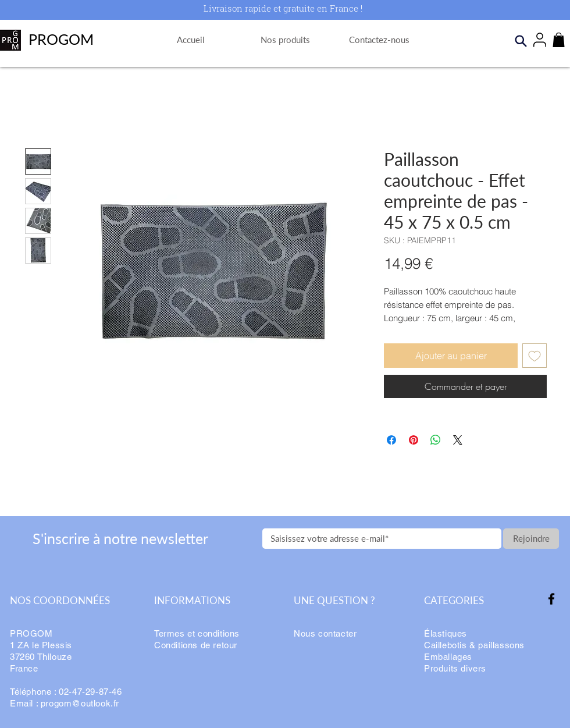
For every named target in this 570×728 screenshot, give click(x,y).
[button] (559, 40)
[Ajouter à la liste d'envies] (535, 356)
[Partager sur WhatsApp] (436, 440)
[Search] (521, 41)
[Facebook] (551, 599)
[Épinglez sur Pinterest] (414, 440)
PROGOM (61, 39)
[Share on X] (458, 440)
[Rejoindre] (531, 539)
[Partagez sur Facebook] (391, 440)
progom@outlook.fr (80, 703)
